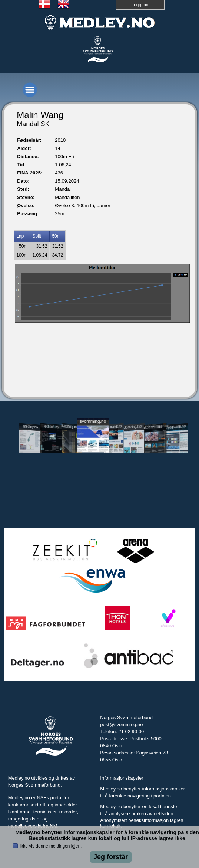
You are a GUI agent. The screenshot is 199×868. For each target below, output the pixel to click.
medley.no (30, 427)
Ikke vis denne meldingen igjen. (51, 846)
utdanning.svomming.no (135, 426)
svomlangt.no (114, 427)
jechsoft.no (51, 427)
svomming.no (92, 421)
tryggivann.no (176, 427)
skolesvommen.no (155, 427)
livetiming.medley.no (72, 427)
